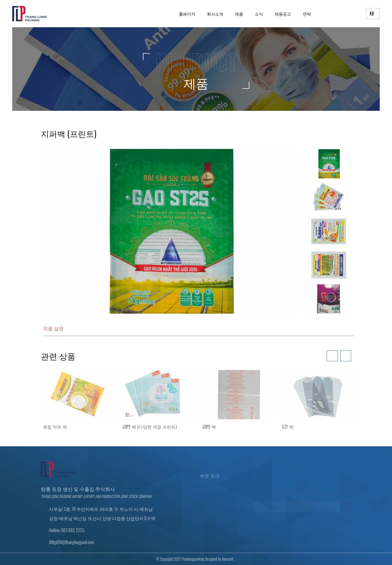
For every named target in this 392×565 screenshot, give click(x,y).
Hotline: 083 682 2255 (67, 532)
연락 (307, 14)
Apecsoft (226, 559)
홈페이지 (187, 14)
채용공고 (283, 14)
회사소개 (215, 14)
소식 (259, 14)
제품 (239, 14)
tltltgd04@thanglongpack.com (71, 544)
